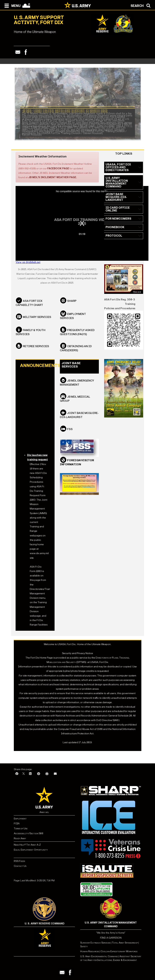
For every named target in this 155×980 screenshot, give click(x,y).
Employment (20, 820)
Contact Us (20, 868)
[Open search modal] (141, 5)
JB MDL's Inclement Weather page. (53, 179)
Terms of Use (21, 830)
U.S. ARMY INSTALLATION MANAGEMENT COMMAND (117, 184)
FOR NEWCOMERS (118, 221)
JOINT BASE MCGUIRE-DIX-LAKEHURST (116, 199)
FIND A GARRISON (111, 940)
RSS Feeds (19, 863)
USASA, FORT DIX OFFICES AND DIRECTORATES (118, 169)
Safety (84, 948)
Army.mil (44, 814)
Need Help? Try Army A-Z (27, 847)
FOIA (17, 825)
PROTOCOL (114, 238)
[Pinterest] (39, 776)
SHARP (72, 303)
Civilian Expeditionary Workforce (119, 953)
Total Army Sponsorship (125, 944)
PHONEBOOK (115, 229)
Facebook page (58, 170)
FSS (70, 431)
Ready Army (20, 840)
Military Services (37, 319)
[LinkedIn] (30, 776)
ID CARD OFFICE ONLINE (118, 211)
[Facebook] (17, 776)
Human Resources (90, 953)
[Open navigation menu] (12, 5)
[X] (24, 776)
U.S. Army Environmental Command (99, 958)
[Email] (55, 776)
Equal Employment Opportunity (31, 852)
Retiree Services (36, 348)
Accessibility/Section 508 (28, 835)
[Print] (47, 776)
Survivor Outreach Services (95, 944)
